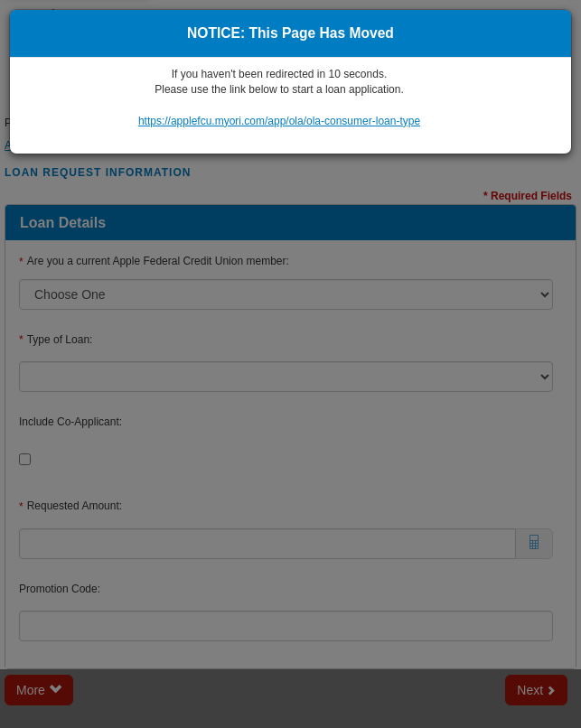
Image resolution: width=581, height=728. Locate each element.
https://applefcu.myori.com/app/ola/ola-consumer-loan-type (279, 121)
